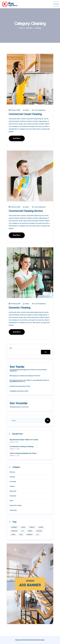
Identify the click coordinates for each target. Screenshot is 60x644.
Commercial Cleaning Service (26, 211)
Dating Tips (13, 491)
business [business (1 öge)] (14, 527)
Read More (17, 138)
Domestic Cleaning (20, 308)
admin (26, 110)
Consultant (13, 482)
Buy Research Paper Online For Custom (24, 440)
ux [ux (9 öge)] (38, 535)
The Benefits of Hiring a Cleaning (22, 446)
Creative (12, 486)
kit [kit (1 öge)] (23, 531)
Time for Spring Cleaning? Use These (23, 453)
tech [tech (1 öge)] (21, 535)
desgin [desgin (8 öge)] (41, 527)
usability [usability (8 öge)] (30, 535)
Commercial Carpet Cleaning (25, 114)
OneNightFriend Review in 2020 (19, 391)
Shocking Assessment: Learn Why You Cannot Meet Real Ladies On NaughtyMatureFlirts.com (29, 381)
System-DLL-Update (16, 505)
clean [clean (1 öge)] (23, 527)
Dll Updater (13, 496)
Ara (11, 348)
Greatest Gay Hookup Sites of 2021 (20, 386)
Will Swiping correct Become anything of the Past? (25, 376)
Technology (13, 510)
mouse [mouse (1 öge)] (30, 531)
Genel (11, 501)
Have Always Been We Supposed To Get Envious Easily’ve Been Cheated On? (28, 370)
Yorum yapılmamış (39, 110)
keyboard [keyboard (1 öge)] (14, 531)
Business (12, 472)
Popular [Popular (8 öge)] (39, 531)
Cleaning (12, 477)
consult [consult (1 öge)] (32, 527)
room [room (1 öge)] (13, 535)
